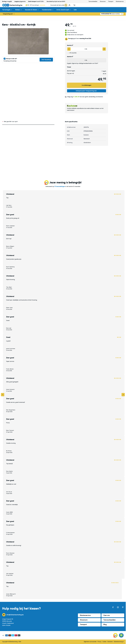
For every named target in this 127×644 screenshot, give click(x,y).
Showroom (103, 2)
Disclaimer (110, 642)
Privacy (100, 642)
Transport (111, 2)
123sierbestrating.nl (119, 642)
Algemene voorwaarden (90, 642)
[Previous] (3, 395)
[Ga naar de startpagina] (12, 5)
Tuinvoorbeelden (93, 2)
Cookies (104, 642)
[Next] (123, 395)
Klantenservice (120, 2)
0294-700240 (6, 625)
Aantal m (70, 45)
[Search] (67, 5)
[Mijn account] (69, 5)
